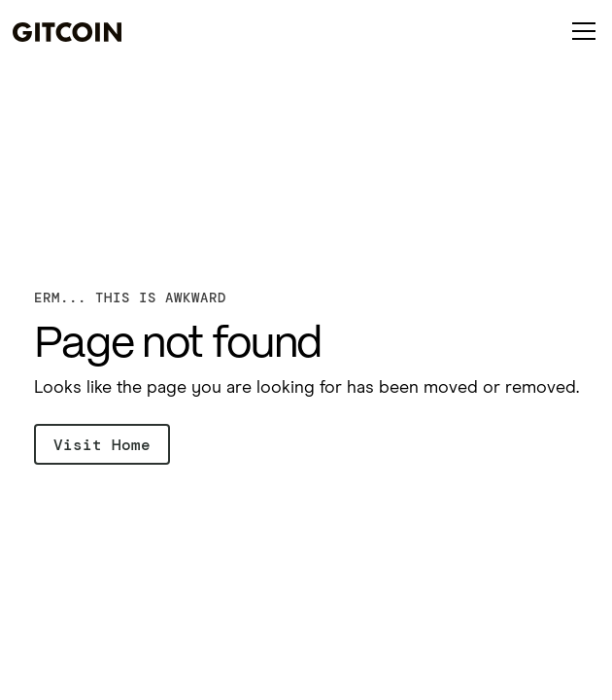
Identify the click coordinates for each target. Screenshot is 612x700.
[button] (580, 31)
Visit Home (102, 445)
